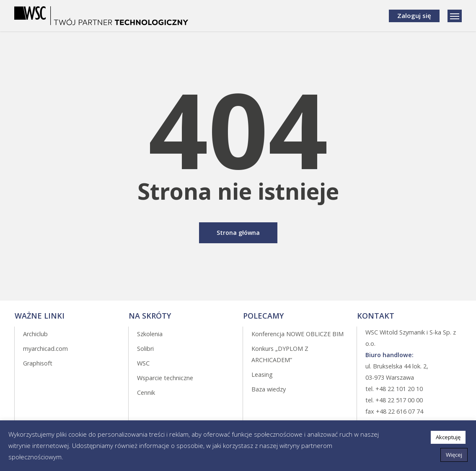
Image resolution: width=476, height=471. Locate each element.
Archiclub (35, 334)
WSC (143, 363)
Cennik (146, 392)
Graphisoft (38, 363)
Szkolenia (150, 334)
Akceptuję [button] (448, 437)
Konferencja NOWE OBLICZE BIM (297, 334)
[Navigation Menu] (455, 16)
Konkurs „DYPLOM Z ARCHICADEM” (280, 354)
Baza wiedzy (269, 389)
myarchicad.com (45, 349)
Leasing (262, 374)
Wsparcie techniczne (165, 378)
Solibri (145, 349)
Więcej (454, 455)
